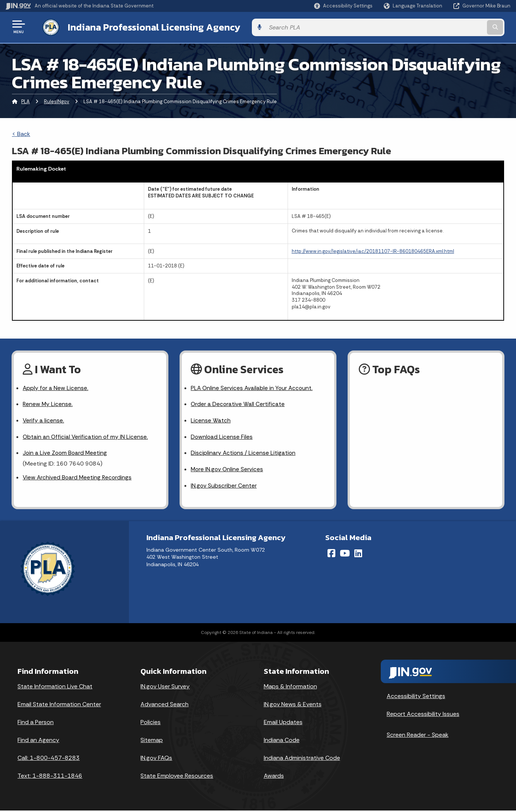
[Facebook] (331, 555)
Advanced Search (164, 706)
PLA (26, 100)
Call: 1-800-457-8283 (49, 759)
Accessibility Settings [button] (416, 697)
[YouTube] (345, 555)
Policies (151, 724)
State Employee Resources (177, 777)
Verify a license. (44, 420)
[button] (343, 6)
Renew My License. (48, 404)
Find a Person (36, 724)
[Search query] (452, 27)
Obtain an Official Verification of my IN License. (86, 437)
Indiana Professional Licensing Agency (147, 26)
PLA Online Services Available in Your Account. (253, 387)
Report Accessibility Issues (423, 715)
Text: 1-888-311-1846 (50, 777)
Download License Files (222, 437)
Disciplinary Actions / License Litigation (244, 453)
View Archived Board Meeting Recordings (78, 478)
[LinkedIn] (358, 555)
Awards (274, 777)
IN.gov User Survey (165, 688)
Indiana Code (282, 741)
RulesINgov (57, 100)
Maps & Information (290, 688)
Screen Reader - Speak (418, 736)
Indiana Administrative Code (302, 759)
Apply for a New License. (56, 387)
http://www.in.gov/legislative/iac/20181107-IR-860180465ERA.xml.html (373, 250)
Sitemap (152, 741)
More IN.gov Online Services (228, 470)
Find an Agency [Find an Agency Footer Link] (38, 741)
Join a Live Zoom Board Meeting (66, 453)
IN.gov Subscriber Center (224, 487)
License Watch (211, 420)
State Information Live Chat (55, 688)
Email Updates (283, 724)
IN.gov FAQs (156, 759)
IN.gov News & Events (293, 706)
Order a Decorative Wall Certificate (238, 404)
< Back (21, 132)
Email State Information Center (59, 706)
